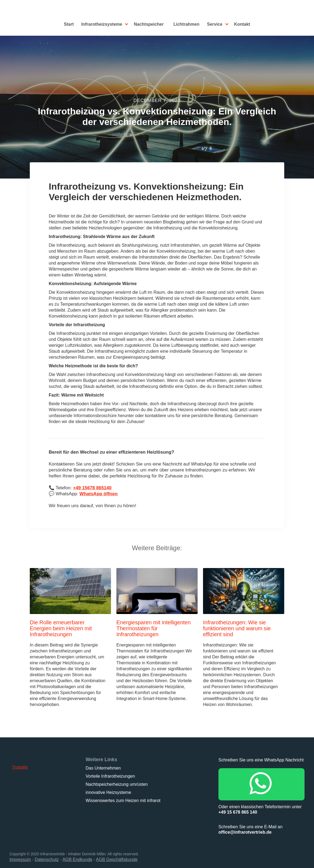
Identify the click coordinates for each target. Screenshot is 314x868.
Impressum (20, 859)
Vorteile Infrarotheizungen (110, 776)
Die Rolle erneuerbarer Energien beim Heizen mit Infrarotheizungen (61, 628)
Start (69, 24)
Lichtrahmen (187, 24)
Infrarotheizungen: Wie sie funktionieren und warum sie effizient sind (237, 628)
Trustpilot (20, 767)
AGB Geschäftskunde (117, 859)
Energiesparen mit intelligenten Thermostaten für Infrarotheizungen (154, 628)
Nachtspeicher (149, 24)
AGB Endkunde (77, 859)
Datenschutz (47, 859)
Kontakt (242, 24)
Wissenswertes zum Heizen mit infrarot (123, 801)
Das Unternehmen (103, 768)
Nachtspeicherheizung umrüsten (117, 784)
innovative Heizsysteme (108, 792)
